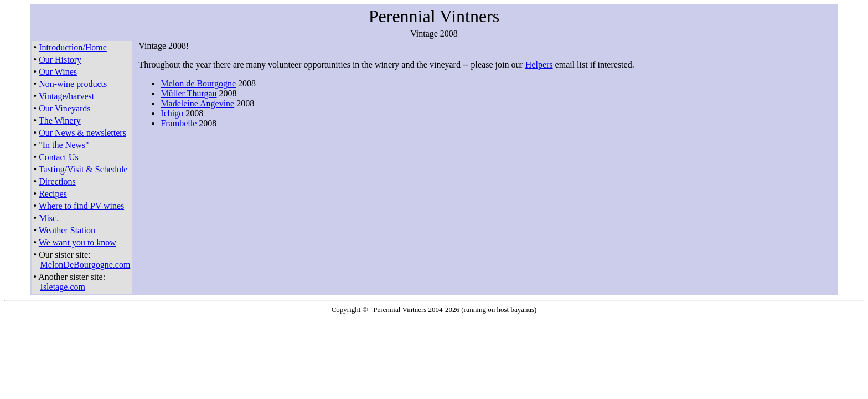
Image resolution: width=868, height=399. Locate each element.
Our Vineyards (64, 108)
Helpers (539, 65)
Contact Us (59, 157)
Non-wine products (73, 84)
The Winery (60, 121)
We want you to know (77, 242)
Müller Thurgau (188, 93)
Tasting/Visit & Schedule (83, 169)
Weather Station (67, 230)
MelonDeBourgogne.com (86, 265)
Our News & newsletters (82, 133)
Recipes (53, 194)
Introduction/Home (73, 47)
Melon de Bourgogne (198, 83)
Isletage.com (63, 287)
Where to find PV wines (81, 206)
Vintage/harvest (66, 96)
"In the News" (64, 145)
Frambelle (179, 123)
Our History (60, 60)
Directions (57, 181)
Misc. (49, 218)
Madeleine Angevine (197, 103)
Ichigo (172, 113)
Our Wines (58, 72)
